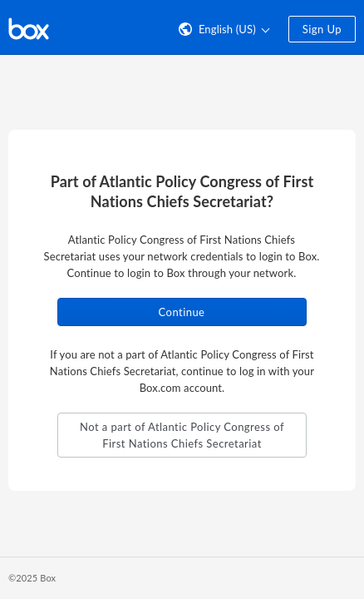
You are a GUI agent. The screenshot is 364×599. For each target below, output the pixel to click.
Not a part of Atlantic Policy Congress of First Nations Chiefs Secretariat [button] (182, 435)
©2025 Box (32, 578)
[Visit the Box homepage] (29, 27)
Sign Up (322, 29)
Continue (182, 312)
